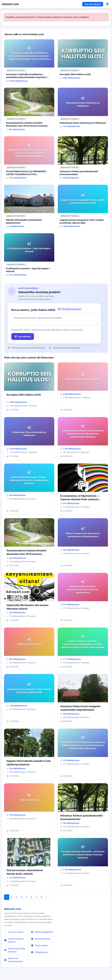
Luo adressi (23, 336)
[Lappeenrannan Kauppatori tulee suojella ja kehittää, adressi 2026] (83, 207)
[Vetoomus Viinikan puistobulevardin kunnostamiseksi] (83, 159)
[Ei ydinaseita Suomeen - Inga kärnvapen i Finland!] (29, 256)
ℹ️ (25, 70)
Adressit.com (10, 4)
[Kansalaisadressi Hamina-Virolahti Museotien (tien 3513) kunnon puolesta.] (29, 110)
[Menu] (107, 4)
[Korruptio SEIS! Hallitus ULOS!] (83, 60)
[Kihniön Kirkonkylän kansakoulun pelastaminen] (29, 207)
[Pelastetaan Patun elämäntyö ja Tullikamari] (83, 109)
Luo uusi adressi (93, 4)
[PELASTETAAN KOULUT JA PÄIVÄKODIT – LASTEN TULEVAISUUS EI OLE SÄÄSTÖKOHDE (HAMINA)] (29, 159)
